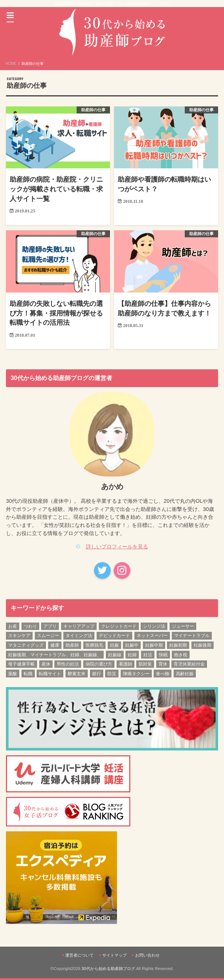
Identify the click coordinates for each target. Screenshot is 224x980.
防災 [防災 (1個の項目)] (112, 675)
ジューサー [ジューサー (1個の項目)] (183, 628)
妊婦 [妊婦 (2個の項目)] (132, 656)
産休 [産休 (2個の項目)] (46, 666)
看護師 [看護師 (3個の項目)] (126, 666)
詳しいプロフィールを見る (117, 548)
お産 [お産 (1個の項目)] (13, 628)
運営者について (79, 957)
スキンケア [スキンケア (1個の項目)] (19, 637)
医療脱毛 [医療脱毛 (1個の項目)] (94, 647)
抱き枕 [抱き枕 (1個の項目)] (181, 656)
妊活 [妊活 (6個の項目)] (148, 656)
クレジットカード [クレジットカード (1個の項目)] (119, 628)
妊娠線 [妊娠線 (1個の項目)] (115, 656)
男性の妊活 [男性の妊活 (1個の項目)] (68, 666)
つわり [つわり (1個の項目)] (30, 628)
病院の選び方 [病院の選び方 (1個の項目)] (99, 666)
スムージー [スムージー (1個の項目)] (48, 637)
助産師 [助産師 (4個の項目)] (72, 647)
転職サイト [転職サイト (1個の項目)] (50, 675)
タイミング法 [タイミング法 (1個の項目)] (79, 637)
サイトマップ (114, 957)
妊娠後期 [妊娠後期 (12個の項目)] (203, 647)
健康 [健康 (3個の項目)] (55, 647)
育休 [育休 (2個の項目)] (163, 666)
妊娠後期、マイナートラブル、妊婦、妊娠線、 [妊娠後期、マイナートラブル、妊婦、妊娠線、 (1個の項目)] (55, 656)
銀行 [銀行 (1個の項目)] (97, 675)
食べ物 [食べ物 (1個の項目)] (163, 675)
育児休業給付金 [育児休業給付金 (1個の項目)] (189, 666)
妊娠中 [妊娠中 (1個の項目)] (132, 647)
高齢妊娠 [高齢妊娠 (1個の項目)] (185, 675)
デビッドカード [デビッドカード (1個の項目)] (114, 637)
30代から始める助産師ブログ (108, 970)
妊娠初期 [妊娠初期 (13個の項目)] (178, 647)
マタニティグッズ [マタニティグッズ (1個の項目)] (26, 647)
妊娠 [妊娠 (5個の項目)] (114, 647)
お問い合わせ (147, 957)
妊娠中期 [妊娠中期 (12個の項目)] (154, 647)
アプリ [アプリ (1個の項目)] (50, 628)
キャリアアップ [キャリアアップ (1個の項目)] (79, 628)
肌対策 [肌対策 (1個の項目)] (145, 666)
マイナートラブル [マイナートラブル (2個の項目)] (192, 637)
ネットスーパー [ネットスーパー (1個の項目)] (152, 637)
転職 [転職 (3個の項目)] (28, 675)
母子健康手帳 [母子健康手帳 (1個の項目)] (21, 666)
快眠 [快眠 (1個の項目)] (163, 656)
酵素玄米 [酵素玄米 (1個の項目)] (77, 675)
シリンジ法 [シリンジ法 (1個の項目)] (154, 628)
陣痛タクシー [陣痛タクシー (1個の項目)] (136, 675)
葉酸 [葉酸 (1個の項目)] (13, 675)
